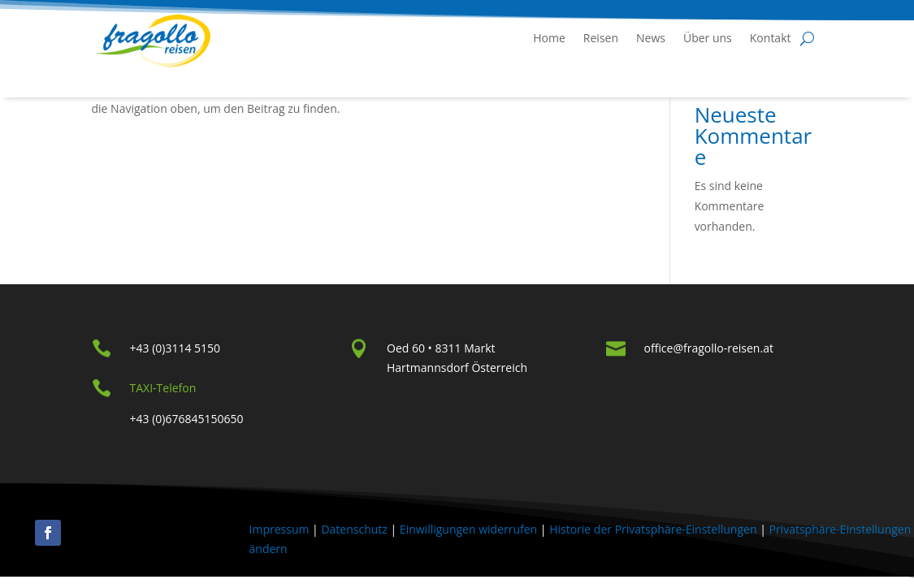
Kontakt (771, 38)
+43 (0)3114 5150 (175, 348)
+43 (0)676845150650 (187, 419)
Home (549, 38)
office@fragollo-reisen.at (709, 348)
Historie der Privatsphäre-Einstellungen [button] (653, 529)
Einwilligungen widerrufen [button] (468, 529)
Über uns (708, 38)
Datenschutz (354, 529)
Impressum (279, 529)
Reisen (601, 38)
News (651, 38)
